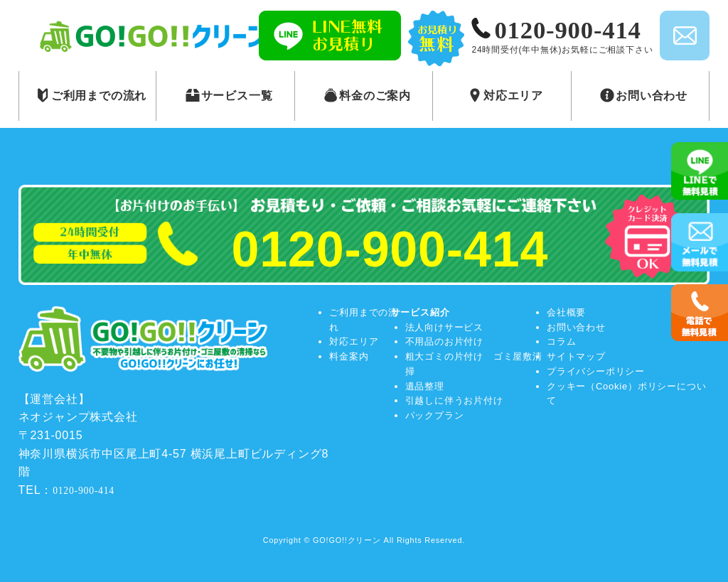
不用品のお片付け (444, 341)
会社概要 (566, 312)
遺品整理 (425, 386)
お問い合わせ (576, 327)
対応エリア (354, 341)
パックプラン (435, 415)
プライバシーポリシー (596, 371)
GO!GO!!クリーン (347, 540)
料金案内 (349, 356)
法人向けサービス (444, 327)
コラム (561, 341)
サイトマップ (576, 356)
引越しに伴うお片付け (454, 400)
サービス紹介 (421, 312)
